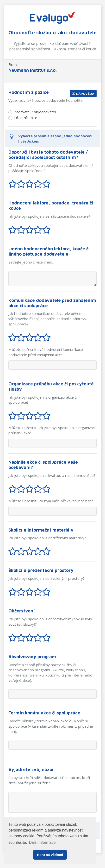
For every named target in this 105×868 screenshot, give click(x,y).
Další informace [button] (42, 842)
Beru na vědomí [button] (50, 855)
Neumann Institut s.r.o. (33, 70)
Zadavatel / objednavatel (35, 112)
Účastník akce (26, 118)
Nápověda (83, 93)
